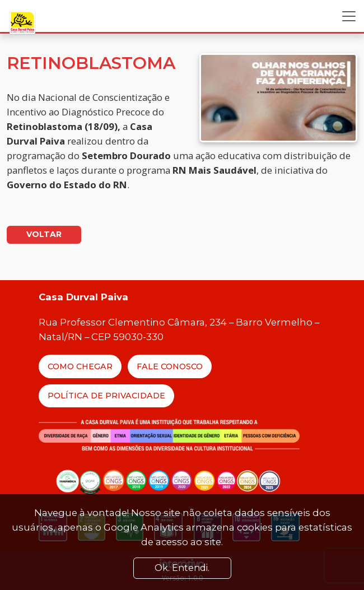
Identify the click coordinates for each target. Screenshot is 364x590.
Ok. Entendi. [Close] (182, 568)
